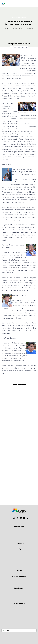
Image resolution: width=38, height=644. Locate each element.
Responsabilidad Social (19, 18)
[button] (12, 48)
